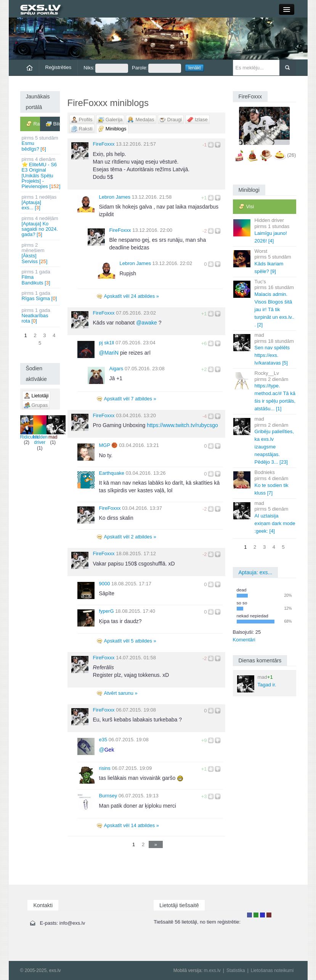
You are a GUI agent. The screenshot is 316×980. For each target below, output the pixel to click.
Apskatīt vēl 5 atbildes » (130, 641)
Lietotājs (249, 915)
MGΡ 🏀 (108, 445)
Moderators (262, 915)
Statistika (236, 970)
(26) (291, 155)
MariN (109, 353)
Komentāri (244, 640)
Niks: (106, 68)
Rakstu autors (256, 915)
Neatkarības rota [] (41, 316)
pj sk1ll (107, 343)
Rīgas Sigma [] (41, 296)
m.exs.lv (212, 970)
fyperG (107, 611)
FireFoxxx (104, 144)
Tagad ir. (257, 683)
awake (147, 323)
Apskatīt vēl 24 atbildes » (132, 296)
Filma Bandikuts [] (41, 277)
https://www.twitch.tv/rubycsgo (182, 425)
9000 (105, 584)
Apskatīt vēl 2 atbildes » (130, 537)
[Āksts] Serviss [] (41, 253)
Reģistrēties (59, 67)
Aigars (116, 369)
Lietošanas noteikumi (272, 970)
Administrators (269, 915)
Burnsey (108, 796)
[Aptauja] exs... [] (41, 202)
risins (105, 768)
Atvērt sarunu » (121, 693)
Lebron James (115, 197)
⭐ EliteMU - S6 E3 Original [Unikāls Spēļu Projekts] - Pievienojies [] (41, 173)
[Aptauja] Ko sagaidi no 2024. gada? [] (41, 227)
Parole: (156, 68)
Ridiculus (30, 427)
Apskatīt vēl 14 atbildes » (132, 825)
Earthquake (112, 473)
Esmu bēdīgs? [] (41, 143)
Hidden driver (40, 430)
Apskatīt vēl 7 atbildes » (130, 399)
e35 (103, 740)
